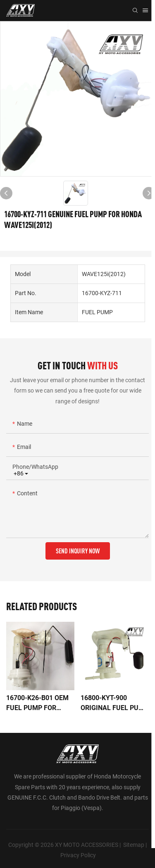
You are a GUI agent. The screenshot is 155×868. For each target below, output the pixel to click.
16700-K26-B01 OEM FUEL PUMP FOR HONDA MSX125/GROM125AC (39, 703)
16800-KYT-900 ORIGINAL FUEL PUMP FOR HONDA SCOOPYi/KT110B (114, 703)
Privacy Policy (78, 855)
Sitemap (134, 845)
